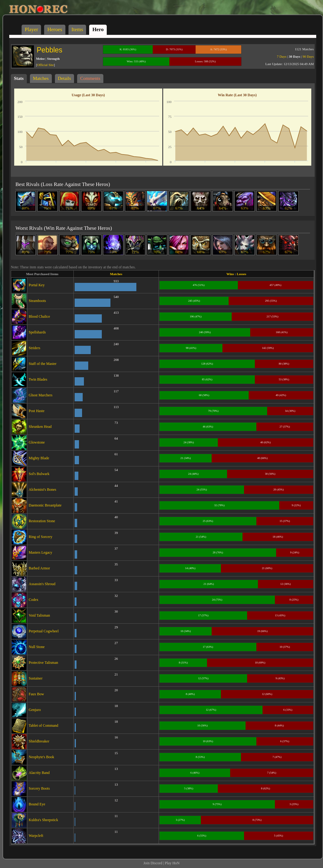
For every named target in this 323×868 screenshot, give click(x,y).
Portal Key (37, 285)
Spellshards (37, 332)
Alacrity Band (39, 773)
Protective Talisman (43, 663)
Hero (98, 29)
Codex (33, 600)
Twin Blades (38, 379)
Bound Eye (37, 804)
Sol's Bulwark (39, 474)
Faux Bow (36, 694)
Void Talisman (39, 615)
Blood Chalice (39, 316)
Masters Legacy (40, 552)
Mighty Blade (39, 458)
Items (77, 29)
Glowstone (37, 442)
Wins (230, 274)
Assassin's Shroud (42, 584)
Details (65, 78)
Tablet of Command (43, 725)
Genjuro (35, 710)
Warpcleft (36, 836)
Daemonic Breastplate (45, 505)
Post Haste (37, 411)
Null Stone (37, 647)
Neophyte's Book (41, 757)
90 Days (308, 56)
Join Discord (153, 863)
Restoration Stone (42, 521)
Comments (90, 78)
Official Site (45, 65)
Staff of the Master (43, 364)
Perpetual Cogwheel (44, 631)
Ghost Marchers (41, 395)
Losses (241, 274)
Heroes (55, 29)
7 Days (282, 56)
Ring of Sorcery (41, 537)
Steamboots (37, 301)
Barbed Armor (39, 568)
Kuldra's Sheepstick (43, 820)
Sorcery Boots (39, 788)
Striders (34, 348)
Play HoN (172, 863)
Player (31, 29)
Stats (19, 78)
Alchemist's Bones (42, 490)
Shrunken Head (40, 427)
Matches (41, 78)
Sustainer (36, 678)
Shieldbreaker (39, 741)
